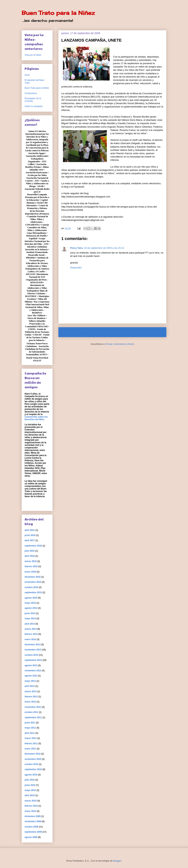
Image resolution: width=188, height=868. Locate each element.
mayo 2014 (30, 619)
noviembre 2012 (33, 671)
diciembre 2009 (33, 816)
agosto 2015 (31, 598)
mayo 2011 (30, 728)
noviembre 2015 (33, 582)
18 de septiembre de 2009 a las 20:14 (104, 248)
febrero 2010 (31, 806)
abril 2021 (30, 530)
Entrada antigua (153, 332)
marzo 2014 (31, 629)
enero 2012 (30, 702)
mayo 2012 (30, 681)
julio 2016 (30, 551)
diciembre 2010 (33, 754)
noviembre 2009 (33, 821)
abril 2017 (30, 540)
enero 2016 (30, 572)
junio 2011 (30, 723)
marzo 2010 (31, 801)
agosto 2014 (31, 608)
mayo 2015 (30, 603)
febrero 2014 (31, 634)
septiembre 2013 (33, 660)
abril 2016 (30, 556)
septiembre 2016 (33, 546)
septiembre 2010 (33, 769)
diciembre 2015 (33, 577)
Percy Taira (76, 248)
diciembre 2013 (33, 645)
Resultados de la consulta (33, 100)
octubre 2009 (31, 827)
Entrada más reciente (75, 332)
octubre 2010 (31, 764)
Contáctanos (31, 93)
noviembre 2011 (33, 707)
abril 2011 (30, 733)
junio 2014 (30, 613)
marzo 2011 (31, 738)
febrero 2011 (31, 744)
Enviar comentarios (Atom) (120, 344)
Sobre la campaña (34, 106)
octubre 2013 (31, 655)
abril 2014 (30, 624)
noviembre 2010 (33, 759)
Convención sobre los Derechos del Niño (36, 418)
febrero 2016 (31, 566)
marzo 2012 (31, 691)
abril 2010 (30, 795)
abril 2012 (30, 686)
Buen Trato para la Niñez (58, 13)
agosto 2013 (31, 665)
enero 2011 (30, 749)
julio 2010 (30, 780)
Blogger (117, 861)
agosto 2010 (31, 775)
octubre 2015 (31, 587)
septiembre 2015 (33, 592)
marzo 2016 (31, 561)
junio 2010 (30, 785)
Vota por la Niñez (33, 55)
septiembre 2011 (33, 717)
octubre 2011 (31, 712)
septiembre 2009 (33, 832)
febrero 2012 (31, 697)
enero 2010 (30, 811)
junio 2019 (30, 535)
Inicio (116, 332)
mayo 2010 (30, 790)
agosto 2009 (31, 837)
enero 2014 (30, 639)
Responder (76, 268)
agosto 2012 (31, 676)
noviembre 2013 (33, 650)
